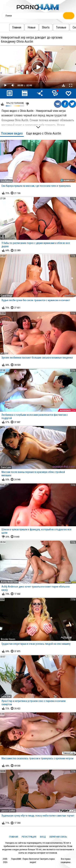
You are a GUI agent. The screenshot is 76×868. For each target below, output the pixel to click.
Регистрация (29, 837)
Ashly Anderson (9, 582)
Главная (9, 27)
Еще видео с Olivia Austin (44, 133)
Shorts (38, 27)
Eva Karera (6, 181)
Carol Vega (7, 296)
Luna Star (6, 696)
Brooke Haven (8, 639)
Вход (43, 837)
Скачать (63, 85)
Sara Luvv (6, 467)
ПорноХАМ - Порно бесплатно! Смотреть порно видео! (33, 861)
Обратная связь (58, 837)
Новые (24, 27)
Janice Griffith (8, 811)
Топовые (54, 27)
